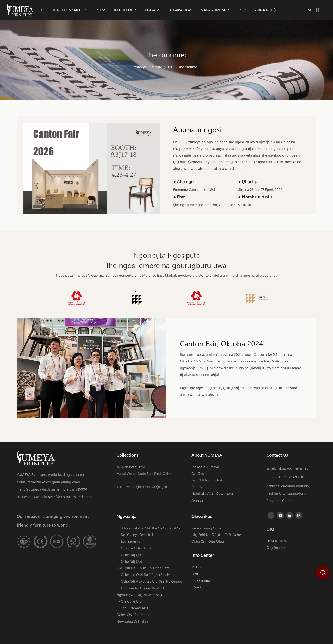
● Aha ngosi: (185, 181)
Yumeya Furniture (148, 67)
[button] (275, 10)
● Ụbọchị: (248, 181)
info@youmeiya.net (292, 469)
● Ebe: (179, 197)
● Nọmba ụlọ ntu (255, 197)
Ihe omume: (189, 67)
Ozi (171, 67)
